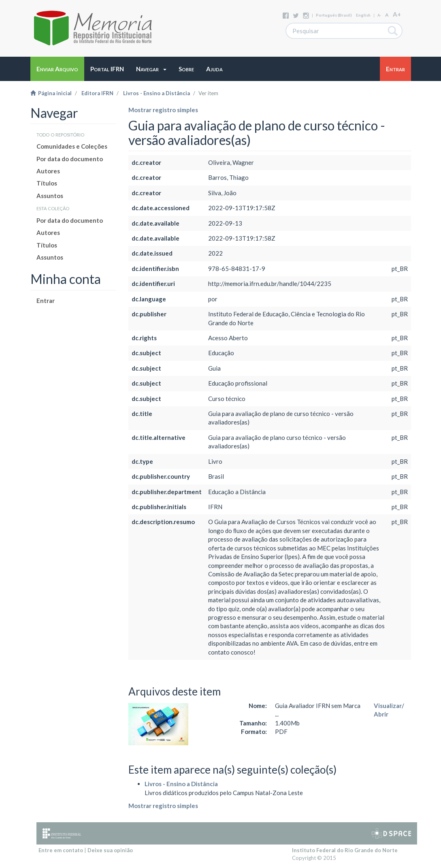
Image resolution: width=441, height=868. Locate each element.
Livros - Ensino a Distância (157, 93)
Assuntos (50, 196)
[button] (151, 69)
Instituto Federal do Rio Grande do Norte (345, 850)
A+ (397, 14)
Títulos (47, 183)
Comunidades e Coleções (72, 146)
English (363, 15)
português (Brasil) (334, 15)
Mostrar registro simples (163, 110)
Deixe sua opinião (110, 850)
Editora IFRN (97, 93)
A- (379, 15)
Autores (48, 171)
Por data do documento (70, 159)
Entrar (46, 301)
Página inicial (51, 93)
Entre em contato (61, 850)
